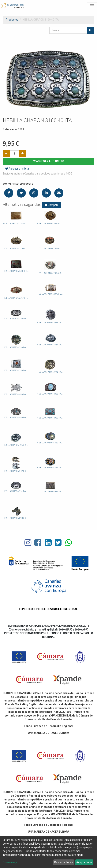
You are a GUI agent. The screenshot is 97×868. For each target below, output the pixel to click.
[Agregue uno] (22, 154)
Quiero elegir (10, 862)
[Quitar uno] (6, 154)
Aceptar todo (84, 862)
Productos (12, 20)
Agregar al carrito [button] (49, 161)
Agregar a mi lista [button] (17, 169)
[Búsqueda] (90, 30)
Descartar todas (64, 862)
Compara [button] (52, 205)
